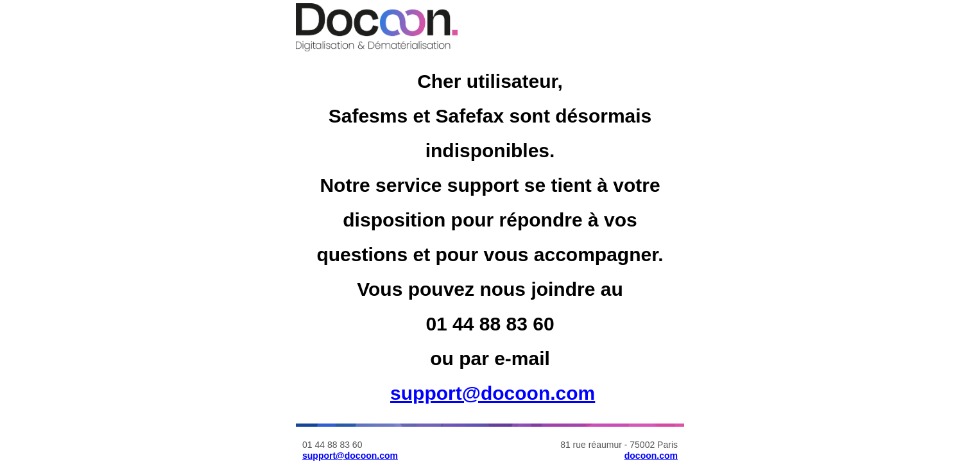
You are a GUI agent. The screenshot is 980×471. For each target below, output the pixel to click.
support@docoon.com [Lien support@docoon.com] (493, 393)
